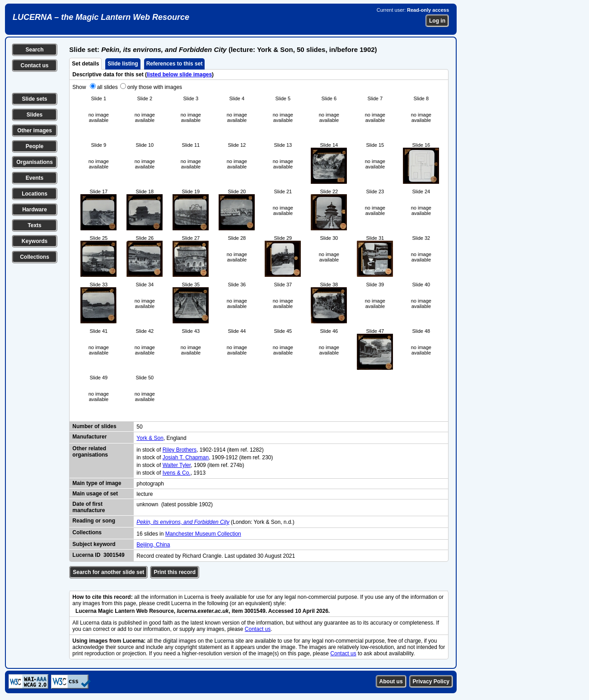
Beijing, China (153, 545)
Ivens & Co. (177, 473)
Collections (35, 257)
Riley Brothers (180, 450)
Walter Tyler (177, 465)
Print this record (175, 572)
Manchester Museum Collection (203, 534)
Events (35, 178)
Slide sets (34, 99)
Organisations (35, 162)
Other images (35, 131)
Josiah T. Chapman (186, 457)
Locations (35, 194)
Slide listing (123, 64)
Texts (34, 225)
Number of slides (94, 426)
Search (34, 50)
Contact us (34, 65)
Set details (85, 64)
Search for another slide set (108, 572)
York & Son (150, 438)
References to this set (175, 64)
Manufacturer (89, 437)
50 (139, 427)
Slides (35, 115)
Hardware (35, 210)
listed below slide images (179, 75)
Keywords (35, 241)
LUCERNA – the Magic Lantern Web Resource (101, 17)
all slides (108, 87)
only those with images (155, 87)
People (35, 146)
